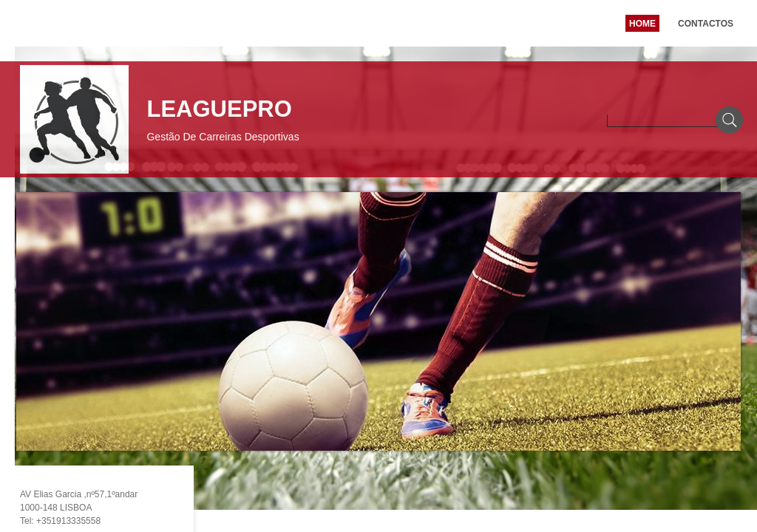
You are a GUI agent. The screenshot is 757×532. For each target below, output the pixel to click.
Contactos (706, 24)
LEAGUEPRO (219, 109)
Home (642, 24)
